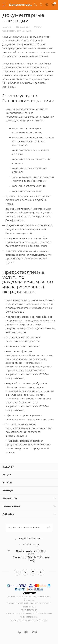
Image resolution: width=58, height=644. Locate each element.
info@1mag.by (31, 545)
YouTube (33, 572)
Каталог (8, 467)
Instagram (25, 572)
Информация (12, 506)
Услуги (7, 483)
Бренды (8, 490)
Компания (10, 498)
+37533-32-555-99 (30, 539)
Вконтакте (17, 572)
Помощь (8, 514)
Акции (7, 475)
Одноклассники (41, 572)
